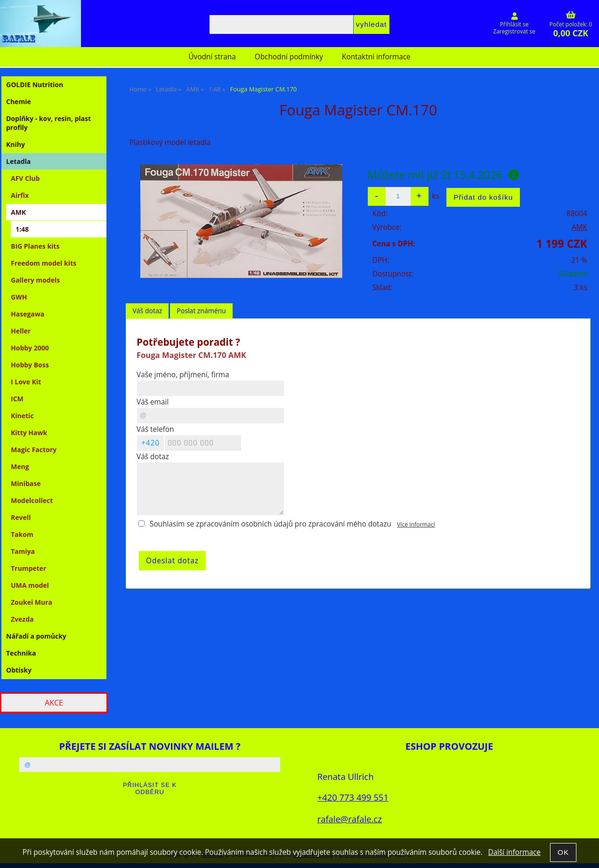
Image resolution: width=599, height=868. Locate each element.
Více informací (416, 524)
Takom (22, 534)
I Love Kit (26, 382)
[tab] (147, 311)
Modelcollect (32, 500)
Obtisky (19, 670)
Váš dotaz (147, 311)
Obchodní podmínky (289, 57)
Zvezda (22, 619)
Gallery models (35, 280)
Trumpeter (28, 568)
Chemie (19, 101)
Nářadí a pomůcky (36, 636)
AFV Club (25, 178)
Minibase (26, 483)
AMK (579, 227)
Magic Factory (34, 450)
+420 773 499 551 (353, 797)
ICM (17, 399)
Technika (21, 653)
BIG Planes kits (35, 246)
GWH (19, 297)
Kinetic (22, 416)
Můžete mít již (444, 175)
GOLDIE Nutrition (35, 85)
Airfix (20, 195)
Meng (20, 466)
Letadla (18, 161)
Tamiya (23, 551)
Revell (21, 517)
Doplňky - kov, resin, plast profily (49, 123)
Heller (21, 331)
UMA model (30, 585)
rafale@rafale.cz (350, 819)
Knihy (16, 144)
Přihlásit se (514, 24)
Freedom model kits (44, 263)
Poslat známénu (201, 311)
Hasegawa (28, 314)
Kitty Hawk (29, 433)
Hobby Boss (30, 365)
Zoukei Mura (32, 602)
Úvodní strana (212, 57)
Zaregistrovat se (514, 31)
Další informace (514, 852)
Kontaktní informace (376, 57)
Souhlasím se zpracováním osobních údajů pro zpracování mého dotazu (271, 524)
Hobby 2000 (30, 348)
